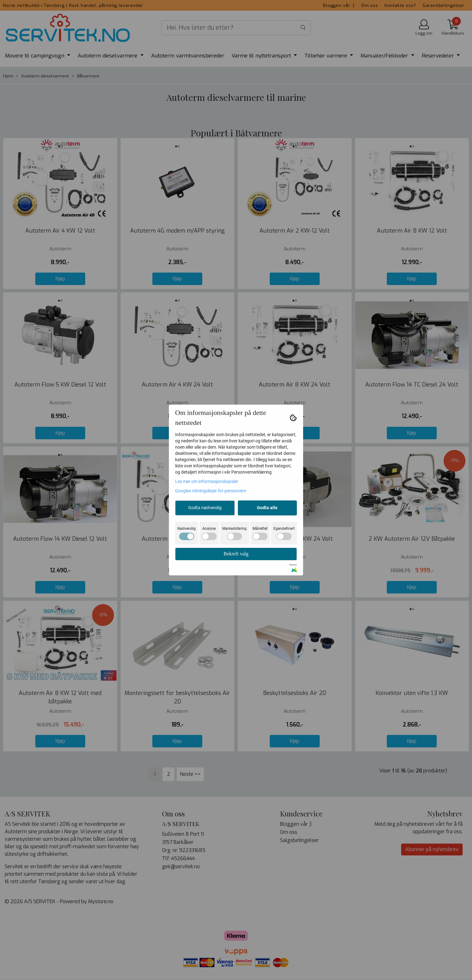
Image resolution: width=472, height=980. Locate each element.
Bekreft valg (236, 554)
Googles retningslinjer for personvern (211, 491)
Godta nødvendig (205, 508)
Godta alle (267, 508)
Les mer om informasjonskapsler (207, 481)
